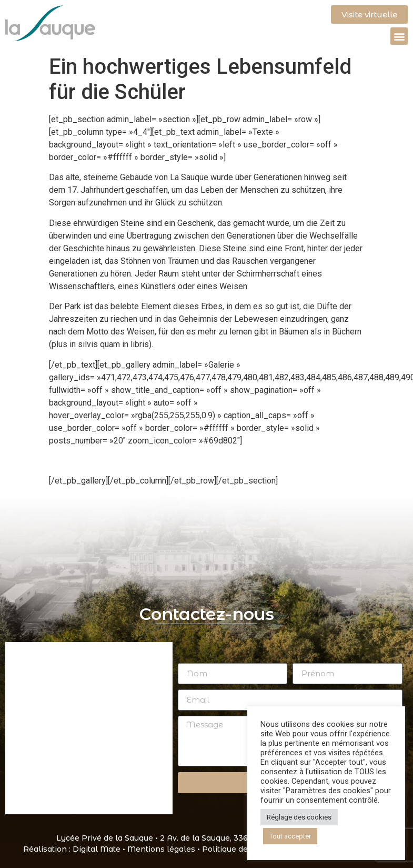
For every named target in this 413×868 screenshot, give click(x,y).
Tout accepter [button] (290, 836)
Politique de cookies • (244, 849)
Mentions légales (161, 849)
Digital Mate (97, 849)
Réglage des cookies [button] (299, 817)
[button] (399, 36)
